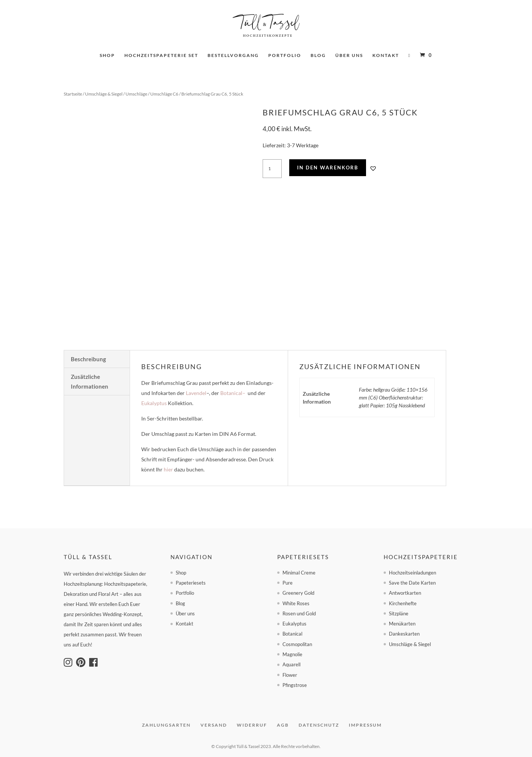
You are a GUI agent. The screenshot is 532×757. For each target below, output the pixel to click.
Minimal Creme (299, 573)
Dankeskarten (404, 634)
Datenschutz (319, 725)
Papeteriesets (191, 583)
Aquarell (291, 664)
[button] (373, 168)
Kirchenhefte (403, 603)
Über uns (349, 55)
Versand (214, 725)
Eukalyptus (154, 403)
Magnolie (292, 654)
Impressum (365, 725)
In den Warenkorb (328, 168)
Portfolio (285, 55)
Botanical (231, 393)
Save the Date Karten (412, 583)
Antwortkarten (405, 593)
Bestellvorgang (233, 55)
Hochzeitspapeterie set (161, 55)
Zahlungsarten (166, 725)
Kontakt (386, 55)
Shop (107, 55)
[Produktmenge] (272, 169)
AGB (283, 725)
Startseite (73, 94)
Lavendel (196, 393)
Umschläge (136, 94)
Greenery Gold (298, 593)
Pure (288, 583)
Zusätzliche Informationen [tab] (90, 381)
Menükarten (402, 624)
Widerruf (252, 725)
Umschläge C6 (164, 94)
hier (168, 469)
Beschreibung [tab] (88, 359)
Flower (290, 675)
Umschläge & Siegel (104, 94)
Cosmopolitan (297, 644)
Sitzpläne (399, 613)
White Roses (296, 603)
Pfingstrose (295, 685)
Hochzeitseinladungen (412, 573)
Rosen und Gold (299, 613)
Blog (318, 55)
